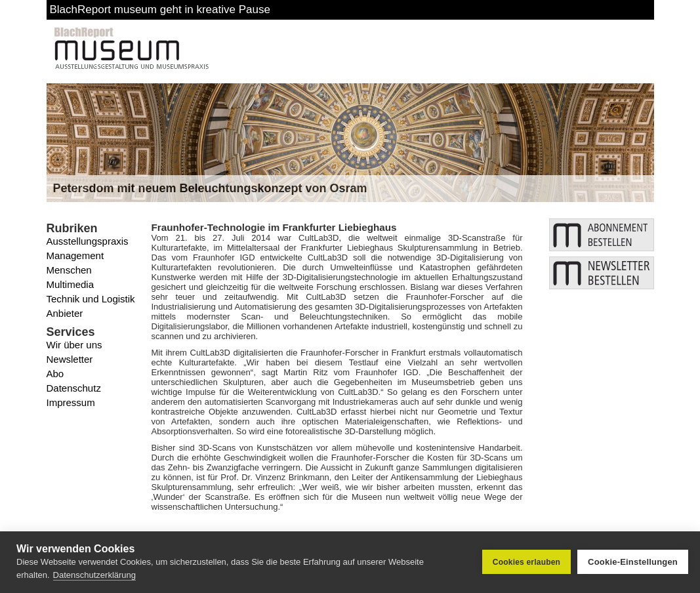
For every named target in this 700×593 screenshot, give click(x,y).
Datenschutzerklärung (94, 575)
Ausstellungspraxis (88, 241)
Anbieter (65, 313)
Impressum (71, 402)
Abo (55, 374)
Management (75, 256)
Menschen (69, 270)
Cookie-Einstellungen (633, 562)
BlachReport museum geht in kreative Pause (160, 10)
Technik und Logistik (91, 299)
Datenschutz (74, 388)
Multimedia (71, 284)
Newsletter (70, 359)
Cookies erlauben (526, 562)
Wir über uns (74, 345)
